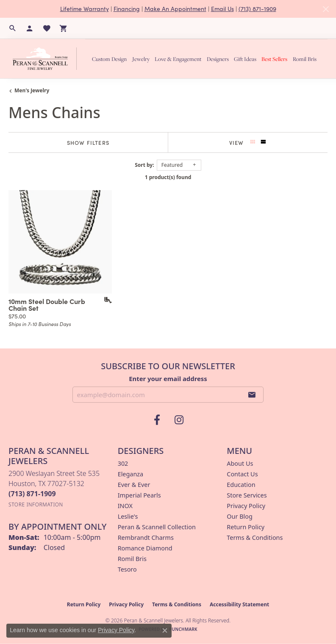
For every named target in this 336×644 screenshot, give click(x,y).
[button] (13, 28)
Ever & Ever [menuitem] (134, 485)
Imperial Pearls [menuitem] (139, 495)
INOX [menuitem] (125, 506)
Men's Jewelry (32, 90)
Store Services (247, 495)
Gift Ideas (245, 59)
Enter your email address (168, 379)
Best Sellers (274, 59)
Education (241, 485)
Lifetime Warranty (85, 9)
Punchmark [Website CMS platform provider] (183, 629)
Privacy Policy (246, 506)
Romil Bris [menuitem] (132, 559)
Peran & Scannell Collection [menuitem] (157, 527)
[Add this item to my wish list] (105, 300)
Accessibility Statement (239, 604)
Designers (218, 59)
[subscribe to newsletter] (252, 395)
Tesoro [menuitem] (127, 569)
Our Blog (239, 516)
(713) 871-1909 (257, 9)
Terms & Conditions (255, 538)
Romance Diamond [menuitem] (145, 548)
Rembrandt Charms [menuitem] (146, 538)
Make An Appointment (175, 9)
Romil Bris (305, 59)
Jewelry (141, 59)
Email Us (222, 9)
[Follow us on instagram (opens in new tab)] (179, 420)
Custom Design (109, 59)
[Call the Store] (32, 494)
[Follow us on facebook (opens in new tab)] (157, 420)
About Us (240, 463)
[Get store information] (36, 504)
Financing (127, 9)
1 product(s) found (168, 177)
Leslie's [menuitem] (128, 516)
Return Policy (246, 527)
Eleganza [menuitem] (131, 474)
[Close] (326, 9)
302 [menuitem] (123, 463)
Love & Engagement (178, 59)
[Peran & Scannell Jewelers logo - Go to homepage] (47, 58)
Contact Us (242, 474)
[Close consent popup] (165, 630)
